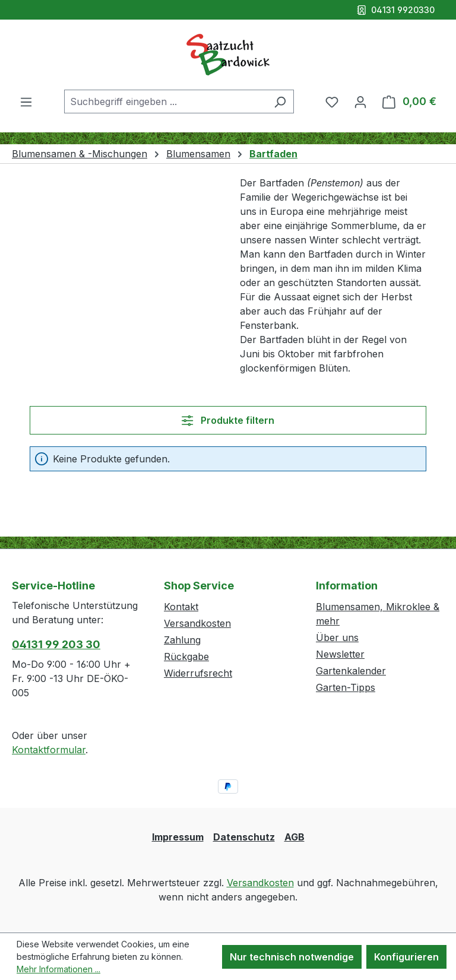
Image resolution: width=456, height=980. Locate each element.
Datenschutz (244, 837)
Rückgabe (186, 656)
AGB (294, 837)
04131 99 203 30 (56, 644)
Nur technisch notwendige (292, 957)
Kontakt (181, 607)
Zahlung (182, 640)
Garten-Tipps (346, 687)
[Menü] (26, 102)
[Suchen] (280, 102)
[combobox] (165, 102)
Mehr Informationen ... (58, 969)
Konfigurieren (406, 957)
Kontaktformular (49, 750)
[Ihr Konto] (360, 102)
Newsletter (340, 654)
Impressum (178, 837)
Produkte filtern (228, 420)
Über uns (337, 638)
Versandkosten (197, 623)
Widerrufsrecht (198, 673)
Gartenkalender (351, 671)
